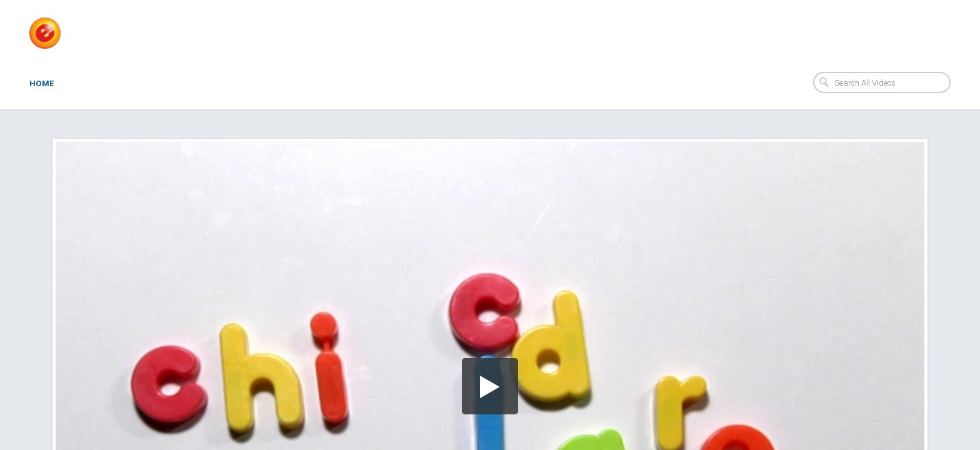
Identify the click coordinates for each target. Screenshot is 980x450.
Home (42, 83)
